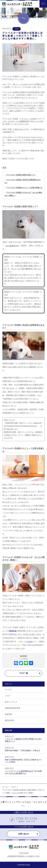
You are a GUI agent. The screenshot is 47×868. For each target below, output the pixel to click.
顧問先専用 (9, 720)
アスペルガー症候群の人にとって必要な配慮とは (24, 188)
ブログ (17, 29)
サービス (8, 690)
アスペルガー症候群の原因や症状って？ (21, 175)
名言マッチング (11, 702)
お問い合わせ (24, 834)
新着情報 (8, 714)
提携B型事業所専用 (12, 708)
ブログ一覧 (24, 673)
